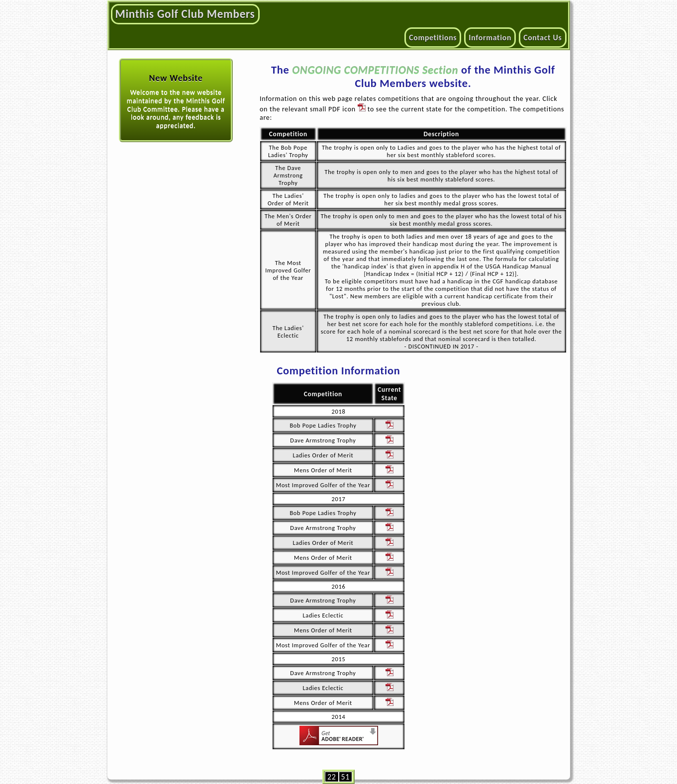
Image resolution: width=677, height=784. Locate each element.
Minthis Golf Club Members (185, 14)
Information (490, 38)
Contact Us (542, 38)
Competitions (433, 38)
